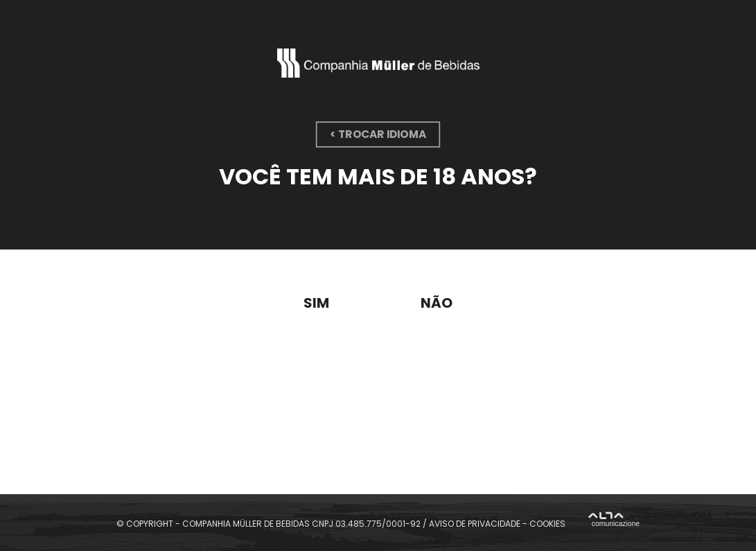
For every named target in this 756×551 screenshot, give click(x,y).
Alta (614, 522)
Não (437, 303)
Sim (316, 303)
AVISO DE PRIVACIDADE (475, 523)
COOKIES (547, 523)
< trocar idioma (378, 134)
